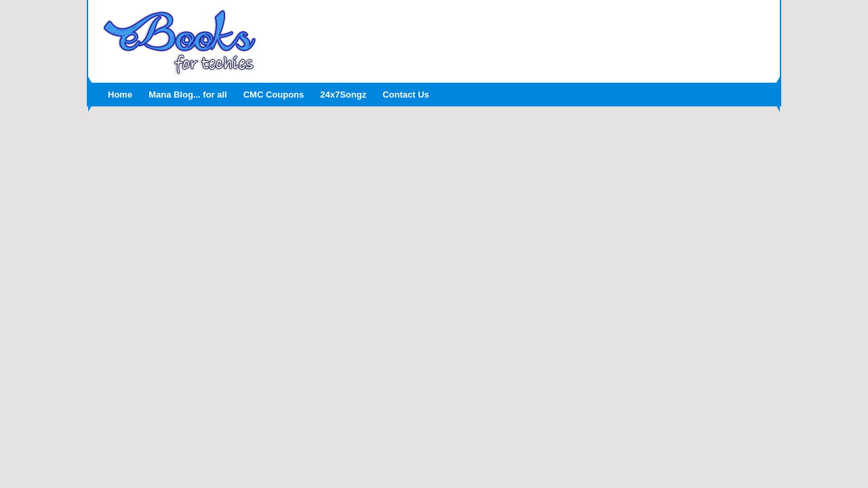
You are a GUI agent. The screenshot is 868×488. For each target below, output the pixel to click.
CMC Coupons (274, 95)
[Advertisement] (519, 37)
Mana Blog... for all (188, 95)
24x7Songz (343, 95)
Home (120, 95)
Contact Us (406, 95)
